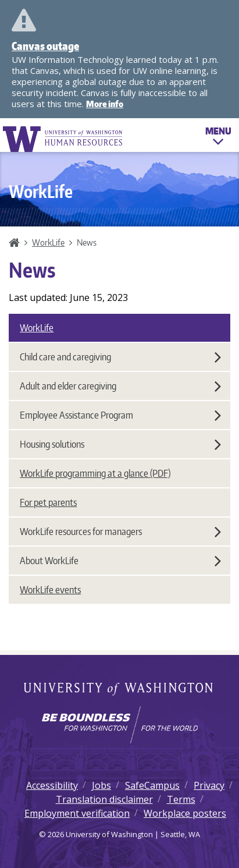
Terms (181, 799)
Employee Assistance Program (120, 415)
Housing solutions (120, 444)
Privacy (209, 785)
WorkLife (48, 242)
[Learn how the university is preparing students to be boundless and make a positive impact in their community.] (119, 725)
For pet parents (48, 502)
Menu (218, 138)
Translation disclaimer (104, 799)
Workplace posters (185, 813)
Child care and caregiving (120, 357)
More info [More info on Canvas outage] (105, 104)
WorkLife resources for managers (120, 532)
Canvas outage (45, 46)
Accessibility (52, 785)
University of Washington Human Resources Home (63, 139)
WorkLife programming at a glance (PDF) (95, 473)
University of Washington (119, 690)
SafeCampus (152, 785)
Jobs (101, 785)
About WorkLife (120, 561)
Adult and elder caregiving (120, 386)
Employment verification (77, 813)
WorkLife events (50, 590)
